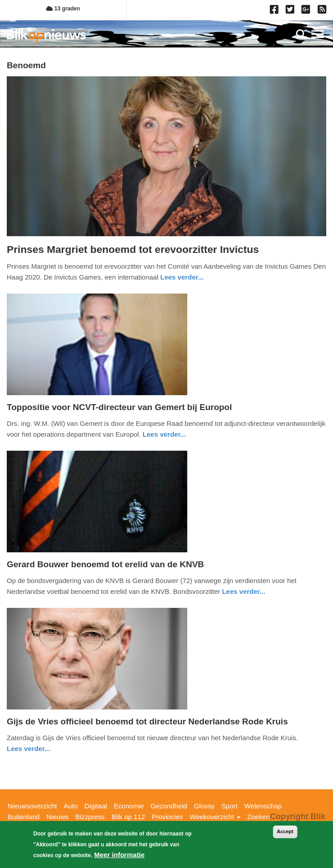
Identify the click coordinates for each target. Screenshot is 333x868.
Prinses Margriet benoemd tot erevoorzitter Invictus (133, 249)
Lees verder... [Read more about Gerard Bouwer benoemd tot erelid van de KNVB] (244, 591)
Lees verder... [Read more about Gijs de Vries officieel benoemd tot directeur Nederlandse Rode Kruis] (28, 749)
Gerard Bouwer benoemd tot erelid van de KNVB (105, 564)
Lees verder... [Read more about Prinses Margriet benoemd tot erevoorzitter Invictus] (182, 277)
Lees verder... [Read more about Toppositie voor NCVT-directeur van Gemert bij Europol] (164, 434)
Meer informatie (120, 855)
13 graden (63, 9)
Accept (285, 831)
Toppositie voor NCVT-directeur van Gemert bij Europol (119, 407)
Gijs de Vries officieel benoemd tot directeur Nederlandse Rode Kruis (147, 721)
